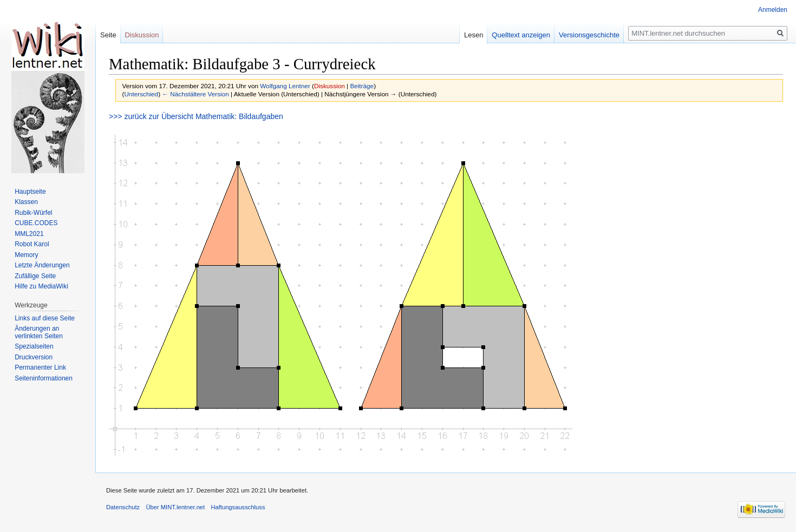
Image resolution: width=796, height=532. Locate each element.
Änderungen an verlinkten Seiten (39, 332)
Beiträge (362, 86)
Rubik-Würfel (33, 213)
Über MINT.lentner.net (175, 507)
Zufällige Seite (35, 276)
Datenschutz (123, 507)
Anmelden (773, 10)
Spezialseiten (34, 346)
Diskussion (330, 86)
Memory (26, 255)
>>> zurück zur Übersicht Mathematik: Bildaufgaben (196, 116)
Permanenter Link (40, 367)
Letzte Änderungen (42, 265)
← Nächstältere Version (195, 94)
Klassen (26, 202)
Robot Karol (32, 244)
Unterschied (141, 94)
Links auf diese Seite (45, 318)
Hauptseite (30, 192)
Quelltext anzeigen (521, 35)
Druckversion (34, 357)
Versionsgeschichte (589, 35)
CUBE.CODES (36, 223)
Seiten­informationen (44, 378)
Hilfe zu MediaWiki (41, 286)
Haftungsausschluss (238, 507)
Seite (108, 35)
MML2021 (29, 234)
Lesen (474, 35)
